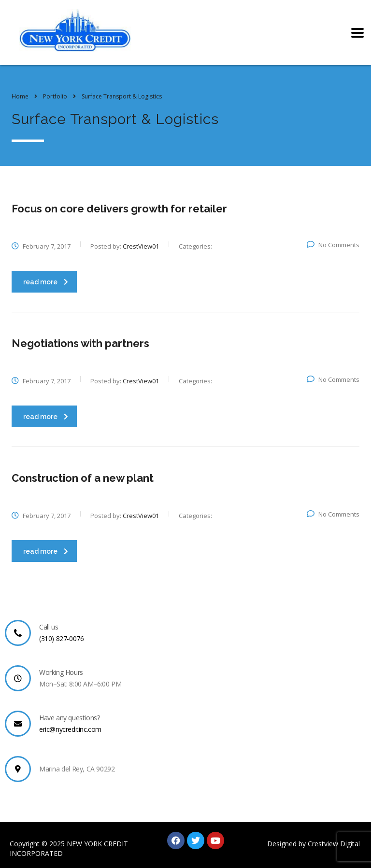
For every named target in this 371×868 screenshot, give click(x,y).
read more (46, 282)
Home (20, 96)
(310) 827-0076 (61, 638)
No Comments (333, 245)
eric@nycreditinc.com (70, 729)
